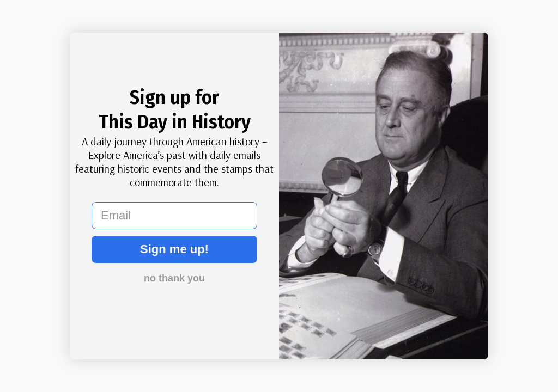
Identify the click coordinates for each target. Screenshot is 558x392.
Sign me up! (174, 249)
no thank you (174, 278)
